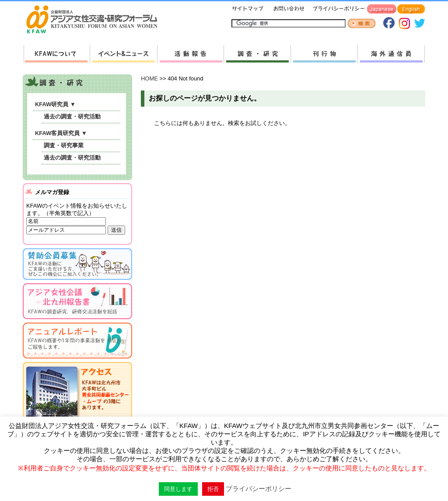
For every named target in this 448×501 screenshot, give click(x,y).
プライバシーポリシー (337, 9)
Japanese (382, 9)
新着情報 (123, 54)
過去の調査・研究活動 (72, 117)
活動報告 (190, 54)
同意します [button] (178, 489)
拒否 (213, 489)
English (411, 9)
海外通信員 (391, 54)
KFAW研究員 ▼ (55, 104)
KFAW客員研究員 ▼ (61, 133)
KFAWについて (57, 54)
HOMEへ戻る (95, 20)
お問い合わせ (288, 9)
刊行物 (324, 54)
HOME (149, 78)
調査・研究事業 (64, 145)
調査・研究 (257, 54)
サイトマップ (248, 9)
